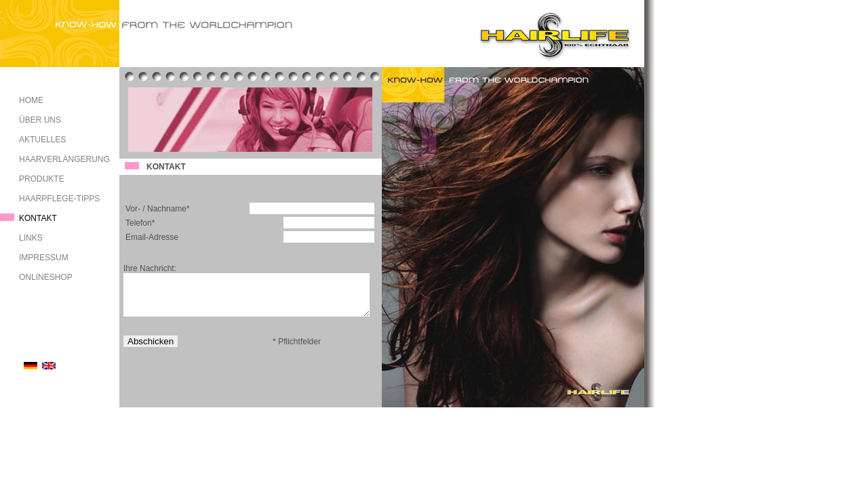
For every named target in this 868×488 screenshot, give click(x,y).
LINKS (31, 238)
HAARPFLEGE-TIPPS (59, 199)
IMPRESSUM (44, 258)
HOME (31, 100)
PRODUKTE (42, 179)
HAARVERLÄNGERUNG (64, 159)
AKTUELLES (42, 140)
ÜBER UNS (40, 120)
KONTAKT (38, 218)
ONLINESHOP (46, 277)
